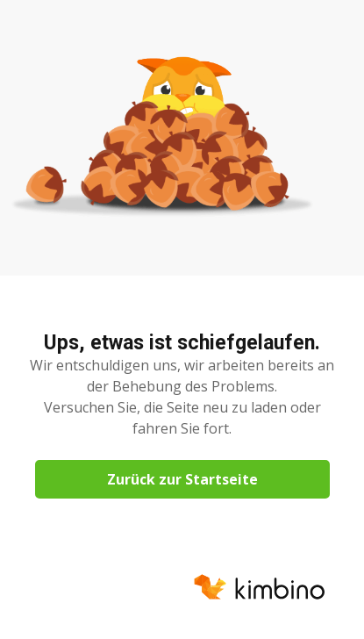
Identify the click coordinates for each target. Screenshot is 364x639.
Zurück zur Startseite (182, 479)
